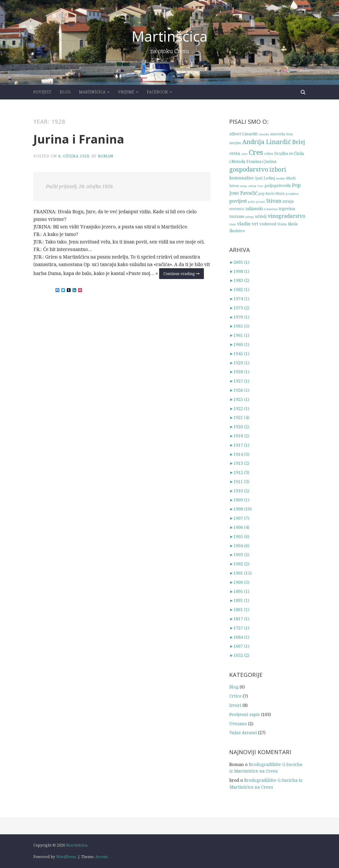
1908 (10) (240, 509)
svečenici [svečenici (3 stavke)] (237, 209)
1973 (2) (239, 308)
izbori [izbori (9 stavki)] (278, 169)
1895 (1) (239, 591)
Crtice (235, 696)
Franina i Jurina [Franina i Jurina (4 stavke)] (261, 161)
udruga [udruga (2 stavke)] (250, 217)
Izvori (235, 705)
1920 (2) (239, 427)
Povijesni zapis (245, 714)
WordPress (66, 857)
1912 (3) (239, 472)
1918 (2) (239, 436)
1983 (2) (239, 280)
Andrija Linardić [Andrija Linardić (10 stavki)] (267, 142)
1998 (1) (239, 271)
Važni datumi (243, 732)
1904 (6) (239, 546)
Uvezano (238, 724)
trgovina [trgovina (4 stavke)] (287, 208)
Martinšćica (170, 36)
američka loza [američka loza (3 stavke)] (282, 134)
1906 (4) (239, 527)
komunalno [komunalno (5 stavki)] (242, 178)
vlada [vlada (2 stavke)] (233, 224)
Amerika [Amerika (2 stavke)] (264, 134)
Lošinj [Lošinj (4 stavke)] (269, 178)
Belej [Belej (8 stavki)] (299, 142)
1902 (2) (239, 564)
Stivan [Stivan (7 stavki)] (274, 201)
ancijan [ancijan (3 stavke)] (235, 143)
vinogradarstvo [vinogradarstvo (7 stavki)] (287, 216)
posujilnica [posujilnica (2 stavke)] (292, 194)
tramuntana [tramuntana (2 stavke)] (271, 209)
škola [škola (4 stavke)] (293, 224)
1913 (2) (239, 463)
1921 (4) (239, 417)
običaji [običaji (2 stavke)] (252, 186)
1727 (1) (239, 628)
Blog (65, 92)
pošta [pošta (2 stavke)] (252, 202)
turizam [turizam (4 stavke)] (237, 216)
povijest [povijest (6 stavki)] (238, 201)
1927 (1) (239, 381)
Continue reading (184, 275)
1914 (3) (239, 454)
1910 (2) (239, 491)
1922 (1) (239, 408)
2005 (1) (239, 262)
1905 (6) (239, 536)
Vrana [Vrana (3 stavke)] (282, 224)
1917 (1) (239, 445)
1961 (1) (239, 335)
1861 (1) (239, 609)
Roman (106, 156)
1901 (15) (240, 573)
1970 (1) (239, 317)
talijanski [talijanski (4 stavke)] (254, 208)
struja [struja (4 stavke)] (288, 201)
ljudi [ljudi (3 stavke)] (259, 178)
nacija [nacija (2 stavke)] (244, 186)
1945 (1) (239, 354)
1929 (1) (239, 363)
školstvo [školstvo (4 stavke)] (237, 231)
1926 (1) (239, 390)
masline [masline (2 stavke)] (281, 178)
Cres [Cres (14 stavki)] (256, 152)
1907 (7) (239, 518)
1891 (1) (239, 600)
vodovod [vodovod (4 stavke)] (268, 224)
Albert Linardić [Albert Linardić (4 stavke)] (244, 134)
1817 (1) (239, 619)
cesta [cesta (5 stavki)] (235, 153)
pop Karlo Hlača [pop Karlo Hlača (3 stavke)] (272, 193)
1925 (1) (239, 399)
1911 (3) (239, 481)
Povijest (42, 92)
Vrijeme (126, 92)
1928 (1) (239, 372)
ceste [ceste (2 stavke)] (244, 154)
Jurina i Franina (79, 139)
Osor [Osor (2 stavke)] (260, 186)
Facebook (157, 92)
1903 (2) (239, 555)
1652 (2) (239, 655)
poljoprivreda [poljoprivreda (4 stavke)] (278, 185)
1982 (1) (239, 289)
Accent (101, 857)
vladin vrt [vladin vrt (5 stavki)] (248, 224)
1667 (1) (239, 646)
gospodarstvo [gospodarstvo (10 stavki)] (249, 169)
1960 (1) (239, 344)
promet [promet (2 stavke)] (261, 202)
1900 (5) (239, 582)
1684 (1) (239, 637)
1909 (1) (239, 500)
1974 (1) (239, 299)
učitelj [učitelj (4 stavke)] (261, 216)
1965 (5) (239, 326)
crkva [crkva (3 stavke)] (269, 154)
